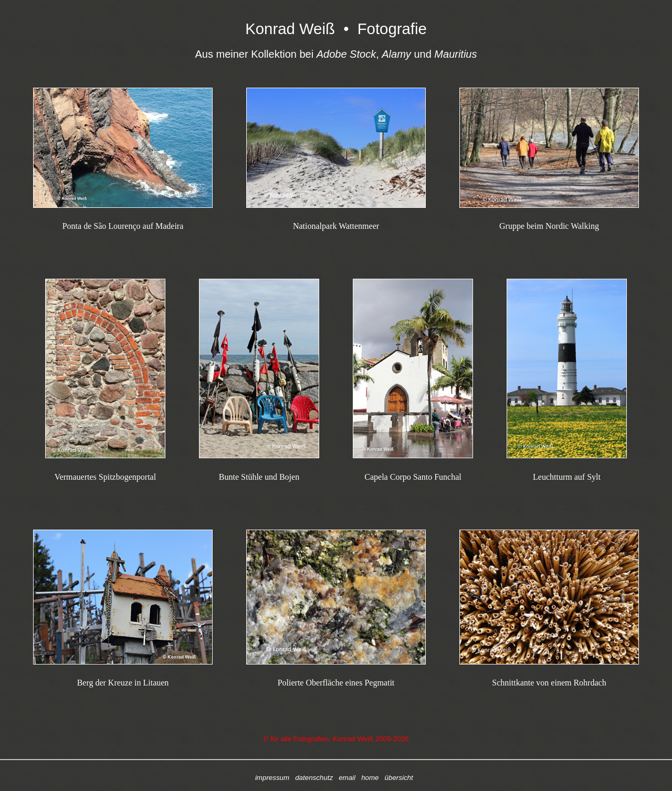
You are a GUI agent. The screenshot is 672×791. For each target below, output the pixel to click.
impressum (272, 778)
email (347, 778)
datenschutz (314, 778)
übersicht (399, 778)
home (370, 778)
